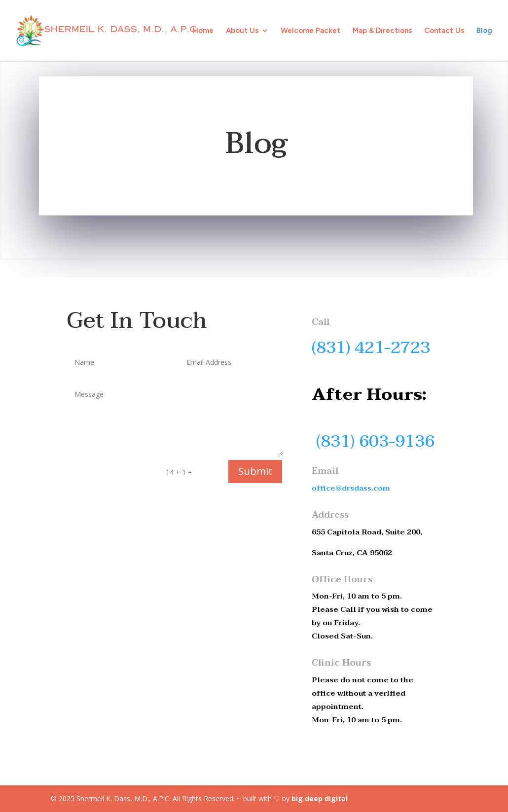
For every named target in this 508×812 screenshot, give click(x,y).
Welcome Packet (310, 31)
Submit (255, 471)
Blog (484, 31)
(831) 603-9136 (375, 441)
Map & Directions (382, 31)
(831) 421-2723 (371, 348)
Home (203, 31)
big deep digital (320, 798)
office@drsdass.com (351, 488)
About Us (242, 31)
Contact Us (444, 31)
